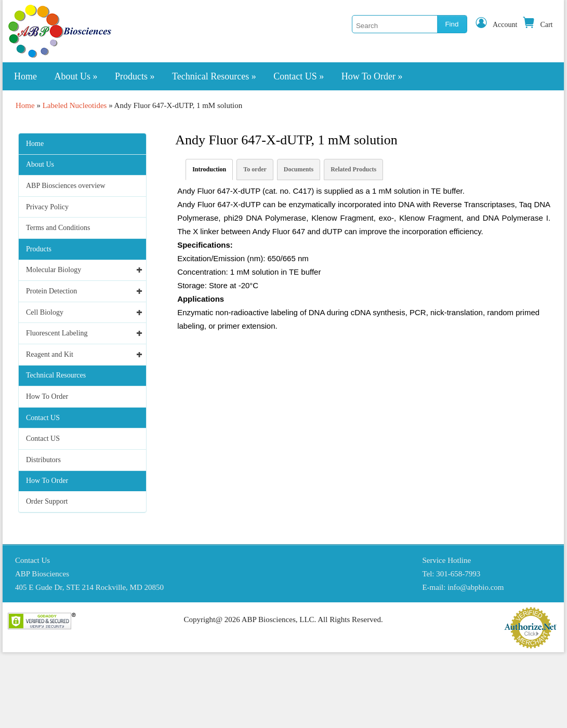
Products (135, 76)
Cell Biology (45, 312)
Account (496, 25)
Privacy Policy (47, 207)
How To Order (372, 76)
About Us (76, 76)
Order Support (47, 501)
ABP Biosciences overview (66, 186)
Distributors (43, 460)
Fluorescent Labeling (57, 333)
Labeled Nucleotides (75, 105)
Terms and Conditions (58, 228)
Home (25, 76)
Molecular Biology (54, 270)
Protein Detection (51, 291)
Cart (537, 25)
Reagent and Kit (50, 354)
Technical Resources (214, 76)
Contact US (299, 76)
